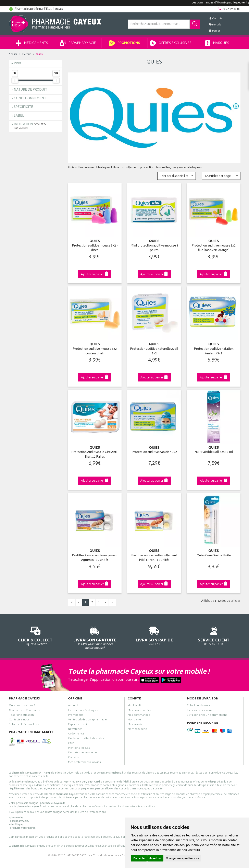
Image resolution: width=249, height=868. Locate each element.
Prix (17, 64)
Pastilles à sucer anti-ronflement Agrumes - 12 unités (95, 558)
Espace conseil (78, 725)
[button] (177, 176)
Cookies (73, 758)
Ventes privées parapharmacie (87, 720)
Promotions (124, 43)
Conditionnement (30, 99)
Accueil (13, 54)
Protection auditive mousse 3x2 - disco (95, 248)
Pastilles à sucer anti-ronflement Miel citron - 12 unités (154, 558)
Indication (30, 126)
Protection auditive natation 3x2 (154, 452)
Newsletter (75, 730)
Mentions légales (79, 749)
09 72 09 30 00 (214, 635)
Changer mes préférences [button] (182, 858)
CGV (71, 744)
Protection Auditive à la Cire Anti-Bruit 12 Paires (95, 455)
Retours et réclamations (24, 725)
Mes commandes (139, 716)
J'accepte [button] (139, 858)
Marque (27, 54)
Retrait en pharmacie (200, 706)
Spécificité (23, 107)
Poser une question (21, 716)
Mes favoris (135, 725)
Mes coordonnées (139, 711)
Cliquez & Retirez (35, 635)
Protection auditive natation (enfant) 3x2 (214, 351)
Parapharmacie (78, 43)
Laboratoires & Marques (83, 711)
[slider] (15, 80)
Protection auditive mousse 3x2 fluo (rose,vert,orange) (214, 248)
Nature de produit (30, 90)
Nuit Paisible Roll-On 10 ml (214, 452)
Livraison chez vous (200, 711)
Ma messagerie (137, 730)
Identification (136, 706)
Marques (217, 43)
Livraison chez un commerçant (207, 716)
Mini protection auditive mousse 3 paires (154, 248)
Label (19, 116)
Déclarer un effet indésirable (86, 739)
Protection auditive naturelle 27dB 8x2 (154, 351)
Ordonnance (76, 734)
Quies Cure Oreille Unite (214, 556)
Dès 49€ (95, 637)
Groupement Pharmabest (25, 711)
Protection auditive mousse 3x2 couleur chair (95, 351)
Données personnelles (83, 753)
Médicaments (32, 43)
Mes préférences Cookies (84, 763)
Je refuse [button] (155, 858)
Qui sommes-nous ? (22, 706)
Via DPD (154, 635)
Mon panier (135, 720)
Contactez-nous (19, 720)
